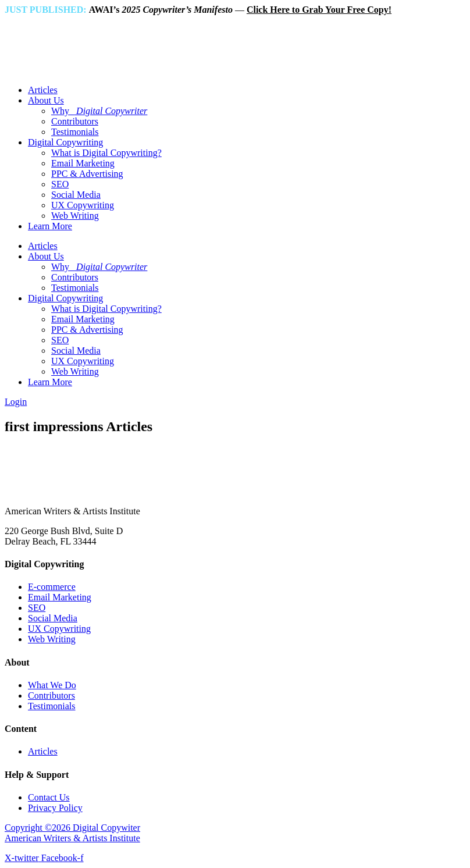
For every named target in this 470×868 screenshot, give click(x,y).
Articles (43, 90)
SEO (60, 184)
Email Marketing (83, 163)
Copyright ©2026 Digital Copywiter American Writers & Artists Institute (72, 833)
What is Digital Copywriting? (106, 153)
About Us (46, 100)
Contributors (75, 121)
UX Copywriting (83, 205)
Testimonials (75, 132)
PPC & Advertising (87, 174)
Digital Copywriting (65, 142)
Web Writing (75, 216)
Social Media (76, 195)
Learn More (50, 226)
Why (99, 111)
